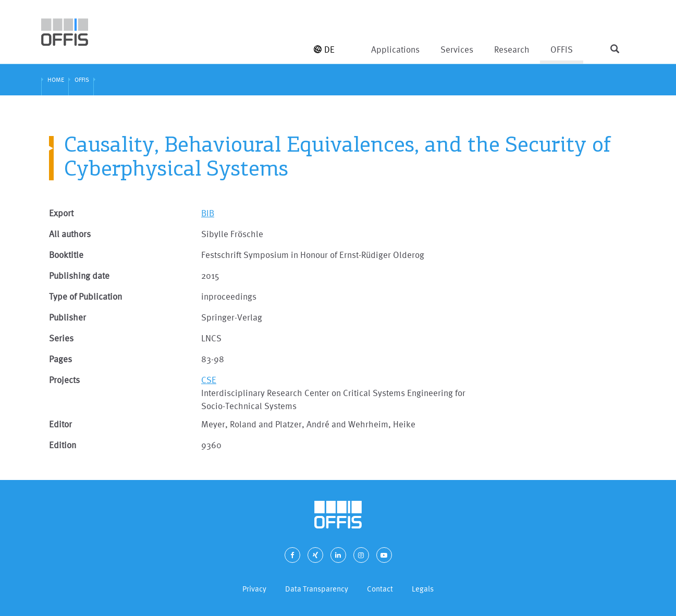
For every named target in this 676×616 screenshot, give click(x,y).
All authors (70, 234)
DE (324, 49)
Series (61, 338)
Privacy (254, 589)
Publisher (67, 317)
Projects (64, 380)
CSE (209, 380)
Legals (423, 589)
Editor (60, 424)
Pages (60, 359)
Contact (380, 589)
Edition (63, 445)
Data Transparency (317, 589)
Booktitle (66, 255)
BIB (208, 213)
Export (61, 213)
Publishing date (79, 275)
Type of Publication (85, 296)
